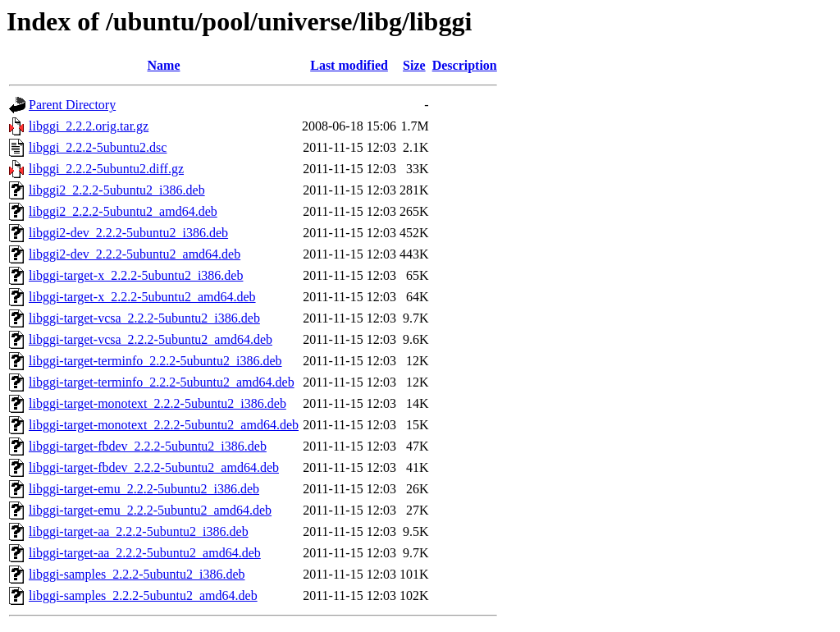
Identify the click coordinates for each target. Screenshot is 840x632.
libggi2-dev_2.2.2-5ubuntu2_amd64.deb (135, 254)
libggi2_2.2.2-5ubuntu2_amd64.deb (123, 211)
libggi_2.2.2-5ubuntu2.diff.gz (106, 169)
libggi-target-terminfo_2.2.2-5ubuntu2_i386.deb (155, 361)
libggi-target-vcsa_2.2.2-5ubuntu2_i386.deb (144, 318)
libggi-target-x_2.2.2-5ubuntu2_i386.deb (136, 275)
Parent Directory (72, 105)
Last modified (349, 65)
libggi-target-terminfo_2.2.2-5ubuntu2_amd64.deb (162, 382)
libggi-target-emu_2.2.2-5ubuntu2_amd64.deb (150, 510)
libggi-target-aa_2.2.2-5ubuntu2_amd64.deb (145, 553)
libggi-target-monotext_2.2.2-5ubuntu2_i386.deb (157, 403)
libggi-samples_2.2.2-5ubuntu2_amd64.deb (143, 595)
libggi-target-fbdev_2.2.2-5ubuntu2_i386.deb (148, 446)
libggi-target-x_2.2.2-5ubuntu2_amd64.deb (142, 297)
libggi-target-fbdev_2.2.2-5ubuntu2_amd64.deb (154, 467)
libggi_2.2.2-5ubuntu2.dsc (98, 147)
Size (414, 65)
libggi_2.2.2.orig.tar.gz (89, 126)
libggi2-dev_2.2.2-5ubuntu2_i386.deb (128, 233)
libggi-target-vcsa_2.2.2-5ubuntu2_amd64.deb (151, 339)
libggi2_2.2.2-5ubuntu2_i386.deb (117, 190)
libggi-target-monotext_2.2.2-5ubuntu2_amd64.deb (164, 425)
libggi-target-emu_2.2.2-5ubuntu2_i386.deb (144, 489)
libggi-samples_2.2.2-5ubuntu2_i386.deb (137, 574)
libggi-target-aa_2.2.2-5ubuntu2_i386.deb (139, 531)
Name (164, 65)
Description (465, 65)
